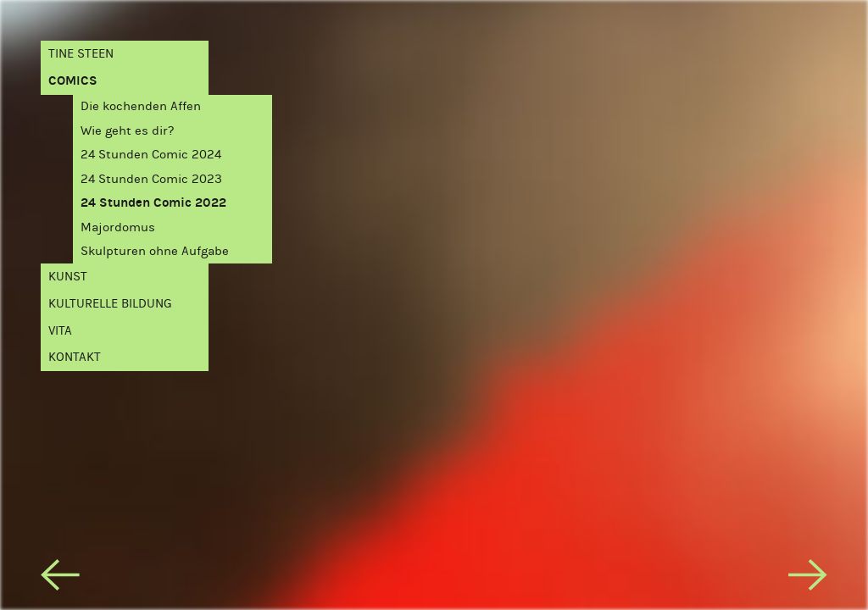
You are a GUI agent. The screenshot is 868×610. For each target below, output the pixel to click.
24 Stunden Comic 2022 (153, 202)
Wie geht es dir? (127, 130)
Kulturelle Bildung (110, 303)
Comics (73, 80)
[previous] (60, 578)
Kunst (68, 276)
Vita (60, 330)
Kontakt (75, 357)
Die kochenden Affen (141, 106)
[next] (807, 578)
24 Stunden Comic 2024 (151, 154)
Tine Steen (81, 53)
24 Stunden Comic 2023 (151, 179)
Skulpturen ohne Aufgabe (155, 251)
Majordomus (118, 227)
